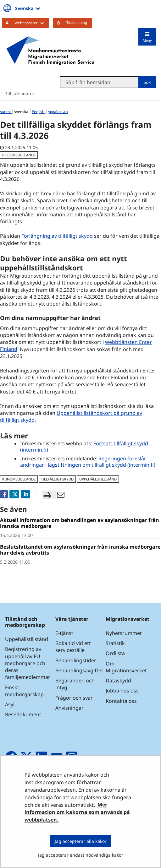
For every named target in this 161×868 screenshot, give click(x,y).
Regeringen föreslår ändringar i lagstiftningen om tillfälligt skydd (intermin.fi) (88, 462)
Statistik (115, 643)
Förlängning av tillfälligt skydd (57, 236)
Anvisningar (69, 708)
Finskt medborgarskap (24, 691)
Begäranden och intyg (75, 684)
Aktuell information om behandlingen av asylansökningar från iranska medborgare (80, 523)
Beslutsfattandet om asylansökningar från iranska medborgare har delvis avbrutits (80, 550)
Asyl (10, 704)
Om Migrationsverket (126, 667)
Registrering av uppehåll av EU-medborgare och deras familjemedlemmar (28, 663)
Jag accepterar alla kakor (81, 841)
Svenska (28, 8)
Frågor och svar (74, 698)
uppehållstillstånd (98, 479)
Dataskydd (118, 681)
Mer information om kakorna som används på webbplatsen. (77, 812)
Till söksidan (18, 93)
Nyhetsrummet (124, 633)
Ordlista (115, 653)
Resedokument (23, 714)
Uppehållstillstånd (27, 639)
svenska (22, 112)
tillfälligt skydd (57, 479)
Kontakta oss (121, 701)
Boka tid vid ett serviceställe (73, 647)
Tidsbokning (77, 22)
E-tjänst (64, 633)
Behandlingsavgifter (79, 670)
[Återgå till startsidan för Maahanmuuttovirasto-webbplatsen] (50, 51)
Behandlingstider (76, 660)
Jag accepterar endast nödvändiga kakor (81, 855)
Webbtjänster (32, 23)
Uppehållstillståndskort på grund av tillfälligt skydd (71, 416)
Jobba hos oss (122, 691)
